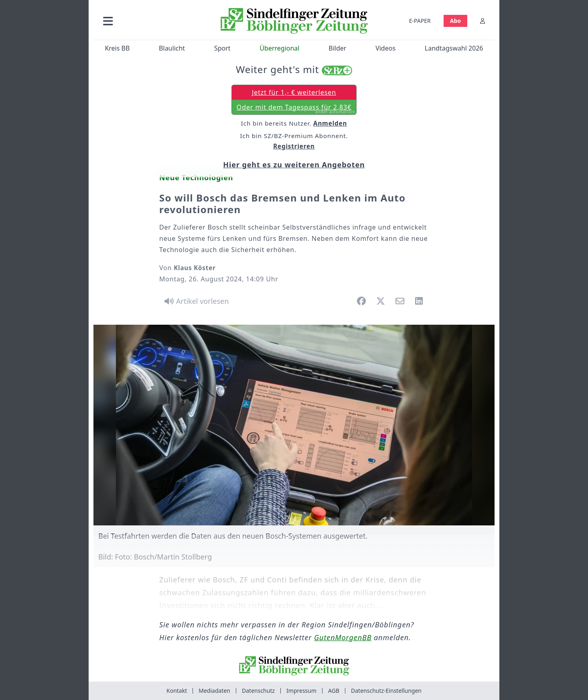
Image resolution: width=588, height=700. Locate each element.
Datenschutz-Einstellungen (386, 691)
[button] (151, 21)
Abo (455, 21)
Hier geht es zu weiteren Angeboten (294, 165)
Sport (222, 48)
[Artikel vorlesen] (195, 301)
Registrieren (294, 146)
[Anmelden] (483, 21)
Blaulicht (172, 48)
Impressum (301, 691)
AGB (334, 691)
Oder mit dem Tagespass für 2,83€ (296, 109)
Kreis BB (117, 48)
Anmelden (330, 123)
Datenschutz (258, 691)
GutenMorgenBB (343, 637)
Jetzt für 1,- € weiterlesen (294, 92)
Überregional (279, 48)
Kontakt (177, 691)
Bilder (337, 48)
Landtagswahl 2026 (454, 48)
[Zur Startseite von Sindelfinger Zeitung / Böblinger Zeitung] (294, 21)
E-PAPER (420, 21)
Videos (385, 48)
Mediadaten (214, 691)
